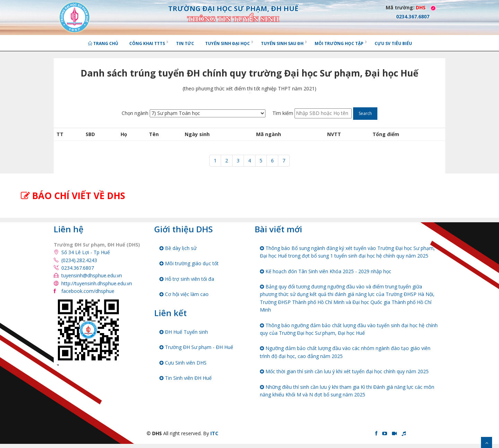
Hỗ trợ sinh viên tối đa (187, 279)
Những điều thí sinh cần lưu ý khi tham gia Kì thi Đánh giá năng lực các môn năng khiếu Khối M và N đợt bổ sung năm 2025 (347, 391)
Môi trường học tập (339, 43)
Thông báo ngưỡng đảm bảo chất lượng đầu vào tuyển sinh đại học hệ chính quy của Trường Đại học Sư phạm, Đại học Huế (349, 329)
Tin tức (185, 43)
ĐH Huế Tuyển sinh (184, 332)
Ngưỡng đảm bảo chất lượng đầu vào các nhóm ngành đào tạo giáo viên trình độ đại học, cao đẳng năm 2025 (345, 352)
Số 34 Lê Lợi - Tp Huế (86, 252)
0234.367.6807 (78, 268)
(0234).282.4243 (79, 260)
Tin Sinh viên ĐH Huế (186, 378)
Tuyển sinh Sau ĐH (282, 43)
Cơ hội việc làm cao (184, 294)
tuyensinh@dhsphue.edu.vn (92, 275)
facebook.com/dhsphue (88, 291)
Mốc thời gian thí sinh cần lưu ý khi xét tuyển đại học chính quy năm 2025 (344, 371)
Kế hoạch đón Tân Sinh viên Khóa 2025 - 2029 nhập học (326, 271)
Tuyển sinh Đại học (227, 43)
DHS (421, 7)
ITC (214, 433)
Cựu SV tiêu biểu (393, 43)
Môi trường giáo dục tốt (189, 263)
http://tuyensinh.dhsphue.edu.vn (97, 283)
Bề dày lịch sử (178, 248)
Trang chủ (103, 43)
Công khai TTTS (147, 43)
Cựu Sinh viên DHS (183, 363)
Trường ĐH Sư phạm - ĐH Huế (196, 347)
